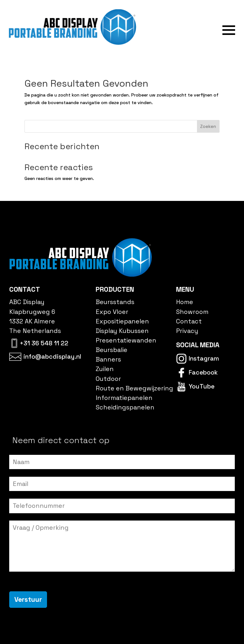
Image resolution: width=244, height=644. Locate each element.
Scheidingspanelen (125, 407)
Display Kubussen (122, 331)
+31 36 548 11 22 (44, 343)
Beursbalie (112, 350)
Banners (108, 359)
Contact (189, 321)
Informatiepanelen (124, 398)
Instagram (204, 358)
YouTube (202, 386)
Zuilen (105, 369)
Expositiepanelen (122, 321)
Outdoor (108, 378)
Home (185, 302)
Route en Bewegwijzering (134, 388)
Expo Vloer (112, 312)
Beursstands (115, 302)
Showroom (192, 312)
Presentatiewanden (126, 340)
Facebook (203, 372)
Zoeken (208, 126)
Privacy (187, 331)
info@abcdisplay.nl (52, 357)
